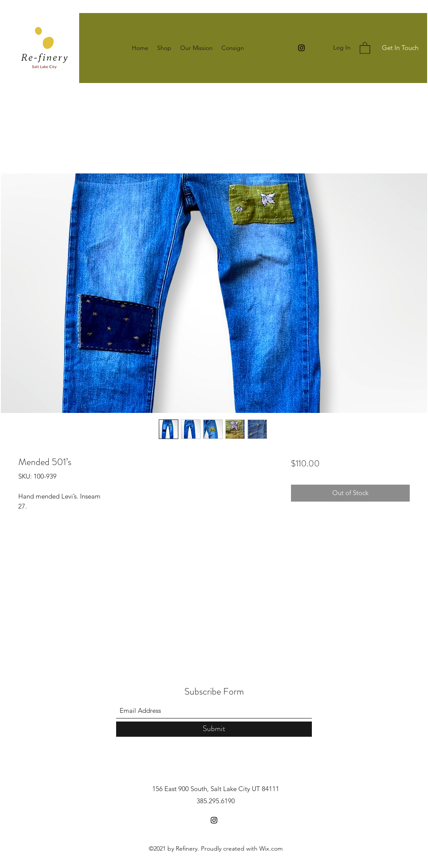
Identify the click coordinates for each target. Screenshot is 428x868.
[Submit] (214, 729)
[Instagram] (301, 48)
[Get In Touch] (400, 48)
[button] (365, 48)
